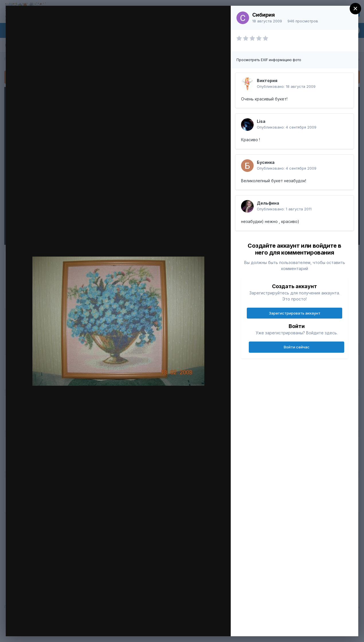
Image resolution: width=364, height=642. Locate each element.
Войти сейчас (297, 347)
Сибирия (264, 15)
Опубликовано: (286, 86)
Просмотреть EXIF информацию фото (269, 60)
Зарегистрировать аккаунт (295, 313)
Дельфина (268, 203)
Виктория (267, 81)
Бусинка (266, 162)
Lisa (261, 121)
